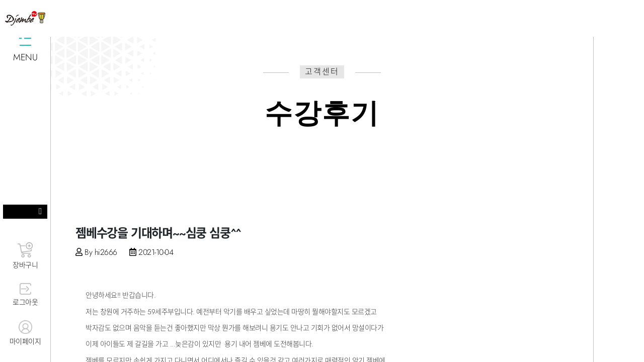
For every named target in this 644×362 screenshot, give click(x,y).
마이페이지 (25, 333)
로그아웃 (25, 295)
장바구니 (25, 256)
